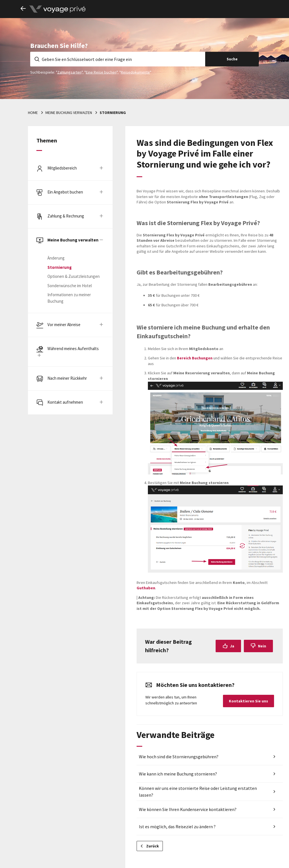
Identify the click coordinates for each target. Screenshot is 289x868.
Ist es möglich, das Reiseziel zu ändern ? (177, 827)
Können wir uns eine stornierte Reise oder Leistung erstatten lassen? (198, 792)
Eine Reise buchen (101, 72)
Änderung (56, 258)
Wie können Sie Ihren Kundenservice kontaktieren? (188, 809)
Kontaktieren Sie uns (249, 701)
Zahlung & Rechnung (66, 216)
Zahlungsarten (69, 72)
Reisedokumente (135, 72)
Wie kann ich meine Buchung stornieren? (178, 774)
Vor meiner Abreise (64, 325)
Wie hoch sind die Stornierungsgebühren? (179, 757)
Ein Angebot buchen (65, 192)
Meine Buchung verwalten (69, 113)
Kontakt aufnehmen (65, 402)
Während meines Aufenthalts (73, 349)
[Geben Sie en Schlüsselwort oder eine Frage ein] (118, 59)
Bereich (195, 358)
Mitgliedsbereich (62, 168)
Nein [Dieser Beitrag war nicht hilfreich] (262, 646)
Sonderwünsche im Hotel (70, 286)
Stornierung (113, 113)
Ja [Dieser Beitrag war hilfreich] (232, 646)
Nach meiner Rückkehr (67, 378)
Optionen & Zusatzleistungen (74, 276)
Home (33, 113)
